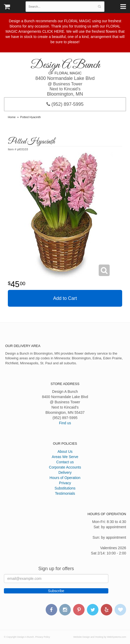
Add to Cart (65, 298)
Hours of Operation (65, 478)
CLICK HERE (53, 31)
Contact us (65, 462)
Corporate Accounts (65, 467)
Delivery (65, 472)
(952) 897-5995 (65, 104)
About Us (65, 452)
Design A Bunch (65, 65)
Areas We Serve (65, 457)
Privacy (65, 483)
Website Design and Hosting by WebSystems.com (100, 637)
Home (12, 117)
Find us (65, 423)
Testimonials (65, 493)
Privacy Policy (43, 637)
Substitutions (65, 488)
